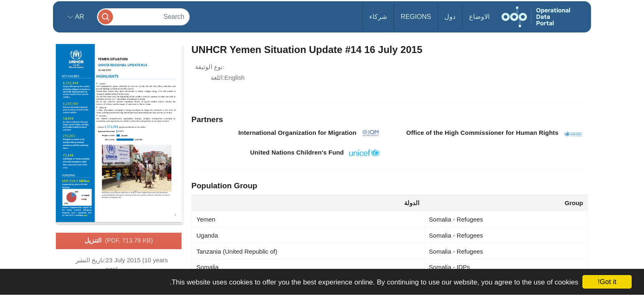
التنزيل (119, 241)
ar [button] (79, 17)
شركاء (378, 17)
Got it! (607, 282)
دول (450, 17)
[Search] (143, 17)
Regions (416, 17)
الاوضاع (479, 17)
